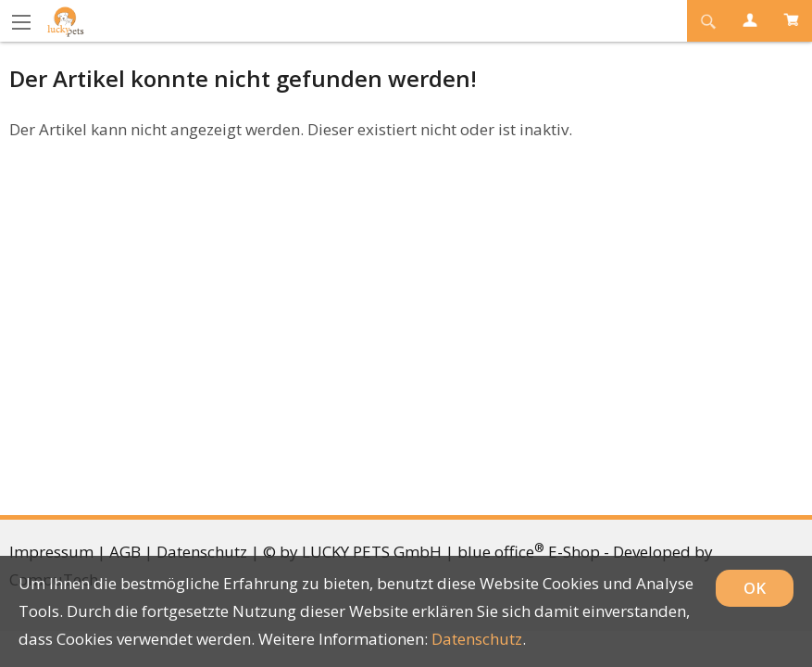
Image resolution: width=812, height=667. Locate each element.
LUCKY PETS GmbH (372, 552)
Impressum (51, 552)
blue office (501, 552)
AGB (125, 552)
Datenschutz (202, 552)
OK (755, 588)
